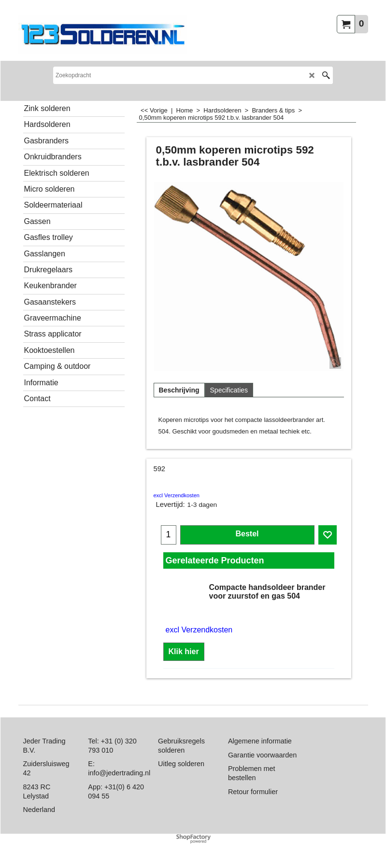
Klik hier (184, 651)
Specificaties (229, 390)
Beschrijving (179, 390)
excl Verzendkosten (177, 495)
